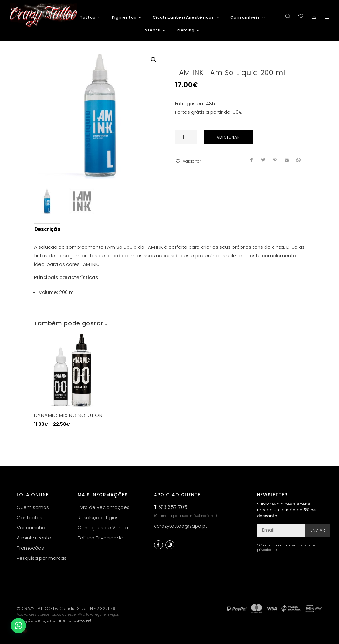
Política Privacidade (100, 538)
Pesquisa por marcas (42, 558)
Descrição (47, 229)
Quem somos (33, 507)
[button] (188, 161)
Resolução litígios (98, 517)
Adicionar (228, 137)
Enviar (318, 530)
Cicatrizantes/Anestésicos (183, 18)
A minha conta (34, 538)
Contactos (30, 517)
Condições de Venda (103, 528)
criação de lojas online (41, 620)
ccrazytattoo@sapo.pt (181, 526)
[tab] (47, 229)
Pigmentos (124, 18)
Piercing (186, 30)
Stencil (153, 30)
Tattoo (88, 18)
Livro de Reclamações (104, 507)
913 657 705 (173, 507)
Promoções (30, 548)
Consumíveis (245, 18)
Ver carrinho (31, 528)
